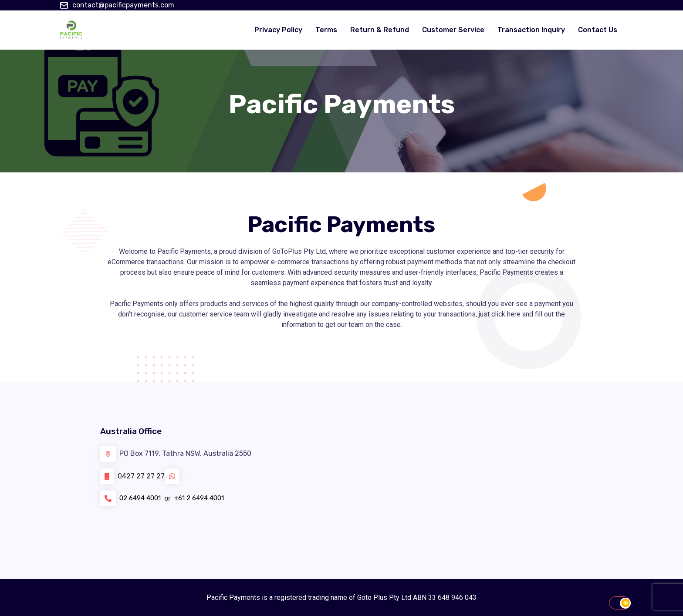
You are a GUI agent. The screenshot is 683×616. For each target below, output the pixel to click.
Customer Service (453, 30)
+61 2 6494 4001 (206, 498)
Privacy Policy (278, 30)
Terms (326, 30)
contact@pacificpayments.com (123, 5)
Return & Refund (380, 30)
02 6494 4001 (142, 498)
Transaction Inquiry (531, 30)
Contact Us (598, 30)
